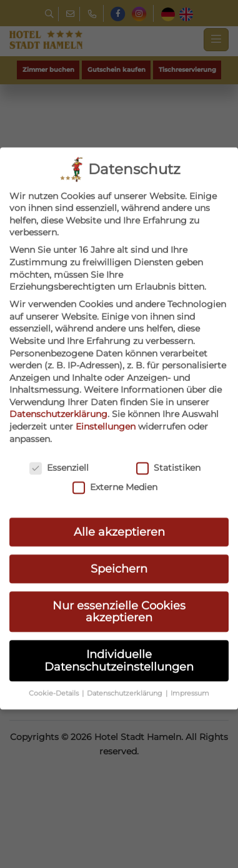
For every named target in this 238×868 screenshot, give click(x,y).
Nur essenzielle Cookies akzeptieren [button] (119, 575)
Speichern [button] (119, 532)
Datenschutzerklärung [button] (126, 657)
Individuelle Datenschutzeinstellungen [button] (119, 624)
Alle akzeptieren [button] (119, 495)
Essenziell (59, 431)
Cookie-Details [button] (55, 657)
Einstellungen (106, 390)
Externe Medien (115, 451)
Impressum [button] (190, 657)
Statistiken (168, 431)
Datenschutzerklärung (58, 378)
